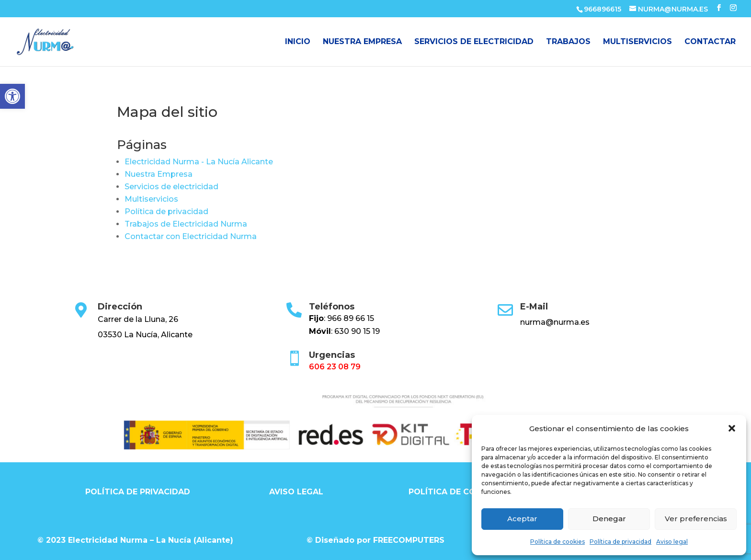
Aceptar (522, 519)
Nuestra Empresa (362, 42)
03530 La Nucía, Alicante (145, 335)
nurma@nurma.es (555, 322)
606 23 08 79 (335, 367)
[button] (12, 96)
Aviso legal (672, 542)
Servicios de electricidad (474, 42)
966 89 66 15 (351, 318)
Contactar (710, 42)
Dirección (120, 307)
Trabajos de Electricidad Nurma (186, 224)
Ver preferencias (696, 519)
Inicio (298, 42)
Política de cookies (558, 542)
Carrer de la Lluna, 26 (138, 319)
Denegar (609, 519)
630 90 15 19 (357, 331)
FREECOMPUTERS (409, 540)
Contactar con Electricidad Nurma (191, 236)
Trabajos (568, 42)
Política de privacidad (620, 542)
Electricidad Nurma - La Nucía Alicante (199, 162)
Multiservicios (637, 42)
